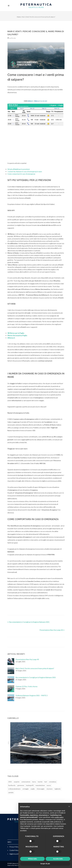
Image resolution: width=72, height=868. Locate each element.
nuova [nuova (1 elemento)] (49, 785)
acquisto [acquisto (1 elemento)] (17, 782)
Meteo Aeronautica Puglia (17, 335)
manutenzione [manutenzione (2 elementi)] (40, 785)
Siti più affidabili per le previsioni (19, 169)
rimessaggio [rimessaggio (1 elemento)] (41, 789)
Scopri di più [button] (45, 864)
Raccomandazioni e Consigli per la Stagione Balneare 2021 (36, 677)
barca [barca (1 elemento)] (34, 782)
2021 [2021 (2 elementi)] (10, 782)
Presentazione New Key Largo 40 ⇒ (52, 630)
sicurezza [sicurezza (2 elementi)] (49, 789)
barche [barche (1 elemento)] (40, 782)
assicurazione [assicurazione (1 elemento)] (26, 782)
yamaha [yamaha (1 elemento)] (11, 792)
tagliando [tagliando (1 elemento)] (58, 789)
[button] (9, 743)
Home (19, 17)
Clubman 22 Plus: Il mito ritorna (26, 686)
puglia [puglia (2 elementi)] (33, 789)
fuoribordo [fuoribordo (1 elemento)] (12, 785)
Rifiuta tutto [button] (32, 859)
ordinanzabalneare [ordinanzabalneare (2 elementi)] (14, 789)
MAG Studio (18, 865)
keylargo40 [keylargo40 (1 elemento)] (30, 785)
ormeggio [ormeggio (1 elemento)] (26, 789)
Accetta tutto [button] (58, 859)
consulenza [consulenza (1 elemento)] (53, 782)
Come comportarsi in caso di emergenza (21, 174)
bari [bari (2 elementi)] (46, 782)
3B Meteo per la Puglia (16, 333)
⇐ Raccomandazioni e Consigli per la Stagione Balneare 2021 (28, 622)
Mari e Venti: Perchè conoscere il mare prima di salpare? (35, 668)
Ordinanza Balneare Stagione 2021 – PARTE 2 (32, 695)
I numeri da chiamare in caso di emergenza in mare (25, 172)
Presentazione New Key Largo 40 (27, 659)
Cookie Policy (14, 850)
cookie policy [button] (59, 817)
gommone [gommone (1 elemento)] (21, 785)
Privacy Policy (14, 847)
